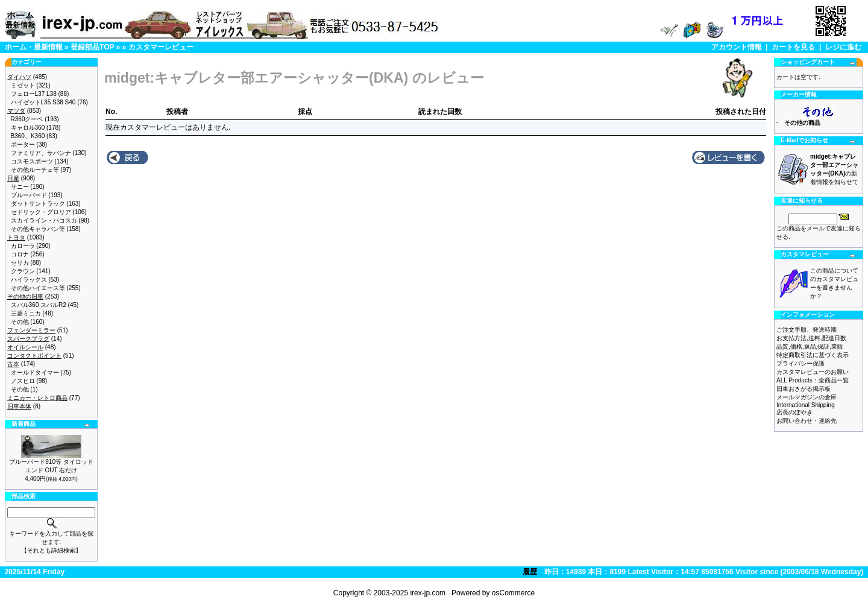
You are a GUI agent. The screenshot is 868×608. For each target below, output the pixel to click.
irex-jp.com (428, 593)
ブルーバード (29, 195)
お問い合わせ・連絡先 (807, 421)
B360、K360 (28, 136)
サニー (20, 187)
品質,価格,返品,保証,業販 (810, 347)
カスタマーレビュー (161, 47)
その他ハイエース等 (38, 288)
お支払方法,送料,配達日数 (811, 338)
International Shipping (806, 405)
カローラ (23, 246)
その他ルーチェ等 (35, 170)
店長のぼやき (794, 412)
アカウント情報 (737, 47)
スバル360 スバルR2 (39, 305)
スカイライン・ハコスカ (44, 220)
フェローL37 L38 (34, 94)
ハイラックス (29, 280)
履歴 (530, 572)
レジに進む (843, 47)
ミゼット (23, 85)
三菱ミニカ (26, 313)
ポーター (23, 144)
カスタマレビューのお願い (813, 372)
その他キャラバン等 (38, 229)
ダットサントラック (38, 204)
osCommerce (513, 593)
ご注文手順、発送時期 (807, 330)
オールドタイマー (35, 372)
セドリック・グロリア (41, 212)
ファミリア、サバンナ (41, 153)
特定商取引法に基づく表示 (813, 355)
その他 (20, 322)
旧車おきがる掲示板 (804, 389)
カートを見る (793, 47)
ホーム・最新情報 (34, 47)
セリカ (20, 263)
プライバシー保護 (800, 363)
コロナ (20, 254)
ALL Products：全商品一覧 (813, 380)
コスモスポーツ (32, 161)
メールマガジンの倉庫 (807, 397)
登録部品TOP (92, 47)
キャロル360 (28, 128)
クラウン (23, 271)
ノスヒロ (23, 381)
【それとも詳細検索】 (51, 550)
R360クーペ (27, 119)
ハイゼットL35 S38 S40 (43, 102)
